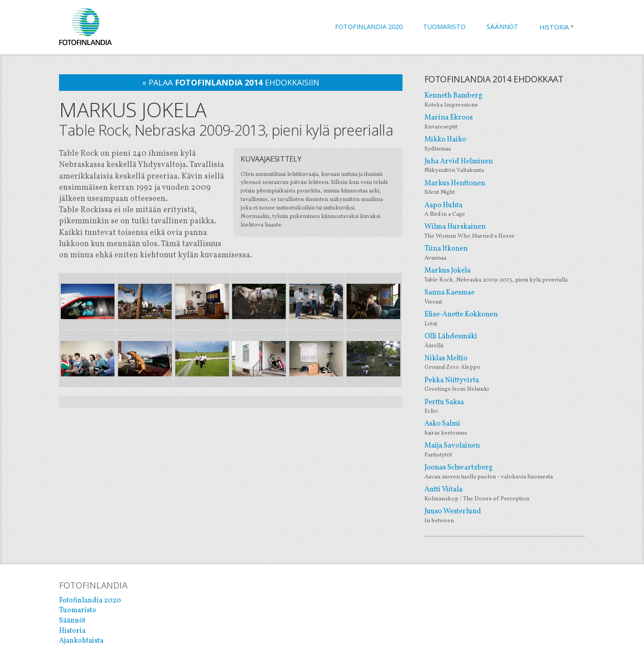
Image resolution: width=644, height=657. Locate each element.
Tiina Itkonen (505, 253)
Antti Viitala (505, 494)
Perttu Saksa (505, 407)
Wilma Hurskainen (505, 231)
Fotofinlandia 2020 (369, 27)
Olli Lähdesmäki (505, 341)
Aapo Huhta (505, 210)
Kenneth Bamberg (505, 100)
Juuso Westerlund (505, 516)
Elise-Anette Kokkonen (505, 319)
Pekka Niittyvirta (505, 385)
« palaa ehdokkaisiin (231, 82)
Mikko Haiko (505, 144)
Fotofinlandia (85, 27)
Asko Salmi (505, 428)
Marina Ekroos (505, 122)
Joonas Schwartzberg (505, 472)
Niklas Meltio (505, 363)
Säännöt (502, 27)
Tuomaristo (444, 27)
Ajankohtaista (81, 641)
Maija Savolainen (505, 450)
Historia (554, 27)
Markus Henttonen (505, 188)
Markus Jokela (505, 275)
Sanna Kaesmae (505, 297)
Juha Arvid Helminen (505, 166)
